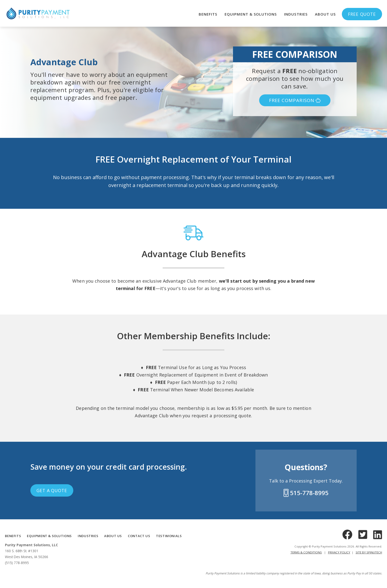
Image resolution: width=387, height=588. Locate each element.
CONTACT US (139, 536)
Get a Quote (52, 490)
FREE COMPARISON (295, 100)
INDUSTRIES (88, 536)
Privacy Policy (339, 552)
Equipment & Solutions (251, 14)
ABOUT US (113, 536)
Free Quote (362, 14)
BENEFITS (13, 536)
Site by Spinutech (369, 552)
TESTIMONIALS (169, 536)
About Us (325, 14)
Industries (296, 14)
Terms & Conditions (306, 552)
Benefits (208, 14)
